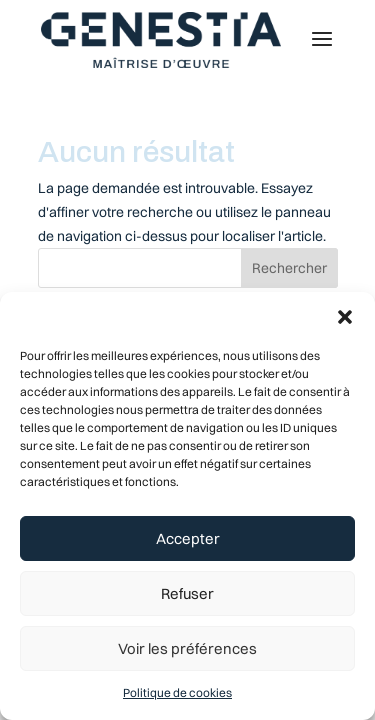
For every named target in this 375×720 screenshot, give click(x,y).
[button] (345, 317)
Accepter (188, 538)
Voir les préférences (187, 648)
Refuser (187, 593)
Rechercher (289, 268)
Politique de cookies (177, 692)
